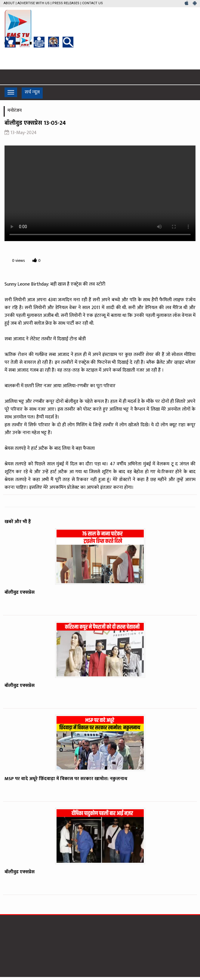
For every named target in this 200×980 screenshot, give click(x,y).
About (9, 3)
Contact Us (92, 3)
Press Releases (66, 3)
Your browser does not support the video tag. (100, 193)
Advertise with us (34, 3)
